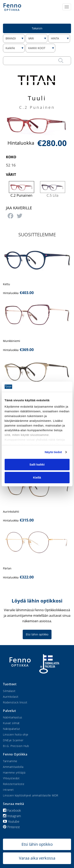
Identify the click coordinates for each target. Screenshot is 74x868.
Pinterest (11, 827)
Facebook (12, 810)
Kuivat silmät (11, 723)
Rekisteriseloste (14, 784)
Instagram (12, 816)
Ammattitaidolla (13, 767)
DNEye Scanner (13, 740)
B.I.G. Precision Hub (16, 746)
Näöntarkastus (13, 717)
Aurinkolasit (11, 697)
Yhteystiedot (11, 778)
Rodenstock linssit (15, 702)
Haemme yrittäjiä (14, 773)
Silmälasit (9, 691)
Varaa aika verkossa (37, 858)
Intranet (8, 790)
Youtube (11, 821)
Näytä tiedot (53, 452)
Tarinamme (10, 761)
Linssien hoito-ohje (16, 734)
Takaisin (37, 28)
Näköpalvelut (11, 729)
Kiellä (37, 477)
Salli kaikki (37, 464)
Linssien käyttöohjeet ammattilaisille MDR (31, 795)
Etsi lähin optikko (37, 634)
